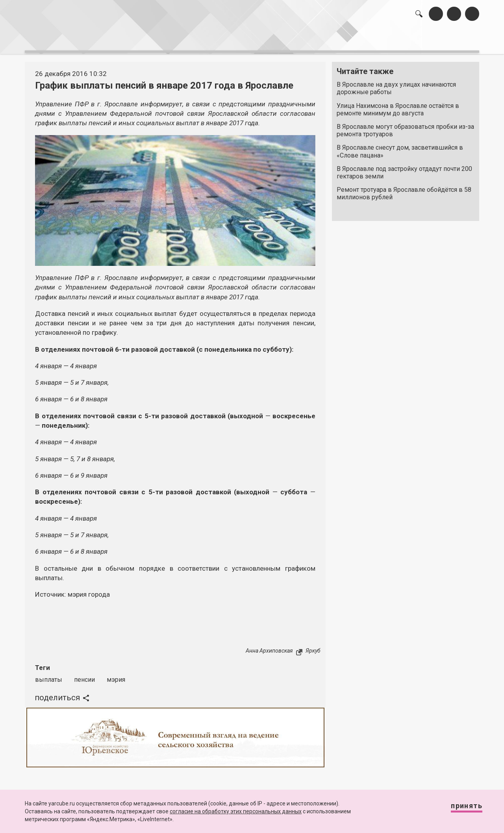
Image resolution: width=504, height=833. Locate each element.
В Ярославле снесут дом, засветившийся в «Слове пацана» (400, 147)
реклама (445, 40)
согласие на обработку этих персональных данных (236, 811)
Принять (459, 809)
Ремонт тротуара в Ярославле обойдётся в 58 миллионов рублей (404, 189)
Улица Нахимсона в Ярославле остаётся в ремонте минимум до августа (398, 105)
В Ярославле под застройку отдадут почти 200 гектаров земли (404, 169)
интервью (233, 40)
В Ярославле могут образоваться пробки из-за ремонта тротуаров (405, 126)
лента (136, 40)
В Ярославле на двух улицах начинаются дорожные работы (396, 84)
